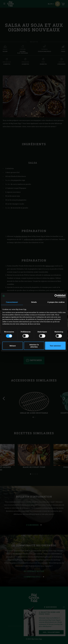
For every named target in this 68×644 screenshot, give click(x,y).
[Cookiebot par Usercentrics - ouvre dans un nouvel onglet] (56, 296)
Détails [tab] (34, 302)
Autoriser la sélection (34, 346)
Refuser (13, 346)
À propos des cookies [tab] (56, 302)
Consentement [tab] (12, 302)
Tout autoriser (55, 346)
